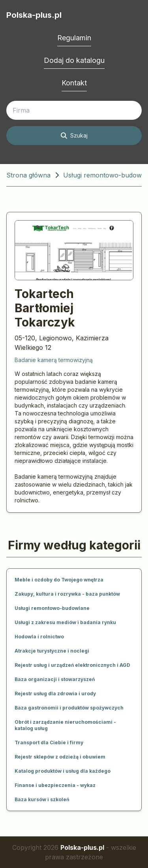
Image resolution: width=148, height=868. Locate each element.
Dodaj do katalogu (74, 60)
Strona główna (28, 175)
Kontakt (74, 83)
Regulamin (74, 38)
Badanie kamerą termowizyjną (54, 360)
